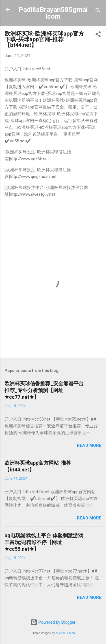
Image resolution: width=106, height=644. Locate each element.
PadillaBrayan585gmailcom (53, 13)
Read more (89, 445)
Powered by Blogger (53, 622)
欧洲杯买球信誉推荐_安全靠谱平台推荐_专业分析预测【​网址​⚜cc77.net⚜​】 (44, 390)
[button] (98, 35)
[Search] (98, 11)
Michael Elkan (65, 633)
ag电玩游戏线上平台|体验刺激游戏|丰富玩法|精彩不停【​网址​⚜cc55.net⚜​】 (45, 542)
